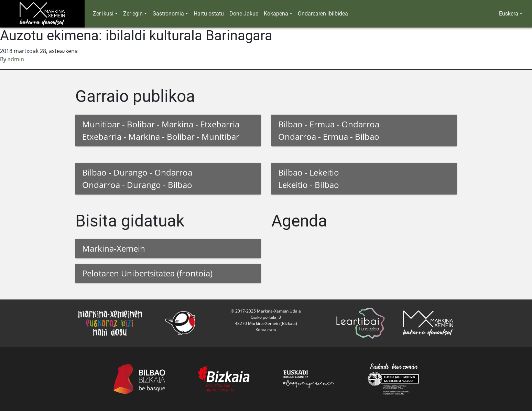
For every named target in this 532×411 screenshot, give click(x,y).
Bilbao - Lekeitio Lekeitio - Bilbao (309, 178)
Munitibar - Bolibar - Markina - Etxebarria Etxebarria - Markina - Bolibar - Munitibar (161, 130)
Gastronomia (168, 14)
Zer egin (133, 14)
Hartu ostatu (209, 14)
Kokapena (276, 14)
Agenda (299, 221)
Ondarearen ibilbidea (323, 14)
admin (16, 59)
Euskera (509, 14)
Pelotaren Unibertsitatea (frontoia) (147, 273)
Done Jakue (244, 14)
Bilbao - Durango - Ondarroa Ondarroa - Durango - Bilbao (137, 178)
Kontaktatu (266, 330)
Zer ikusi (103, 14)
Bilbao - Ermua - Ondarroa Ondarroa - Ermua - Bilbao (329, 130)
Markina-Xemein (114, 248)
